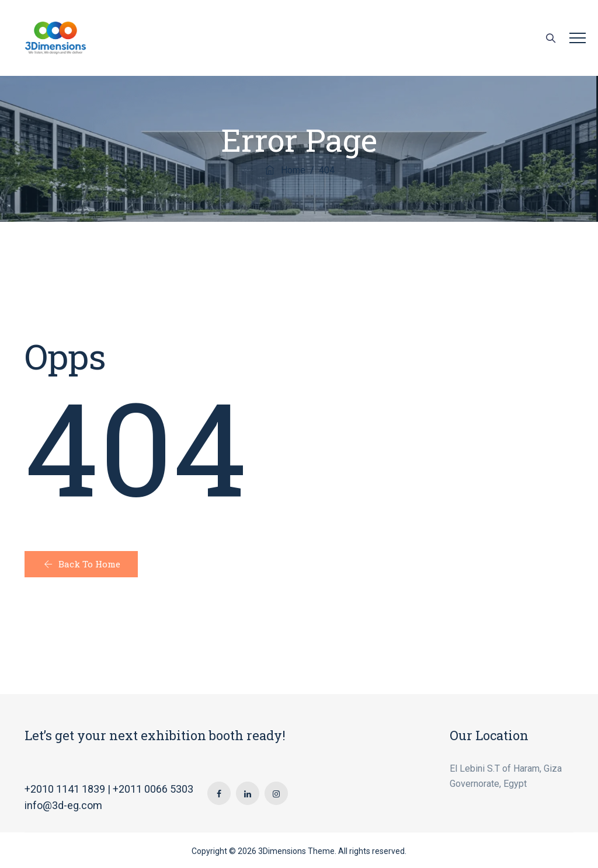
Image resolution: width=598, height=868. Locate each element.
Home (284, 170)
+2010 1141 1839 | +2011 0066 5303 (109, 789)
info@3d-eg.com (63, 805)
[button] (81, 564)
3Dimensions (282, 851)
